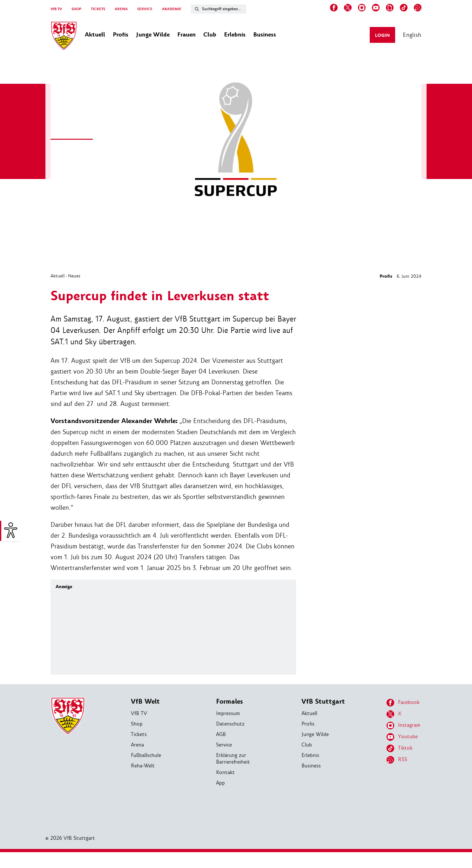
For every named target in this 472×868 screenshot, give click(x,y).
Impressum (228, 713)
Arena (137, 745)
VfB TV (56, 9)
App (220, 783)
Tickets (139, 734)
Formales (229, 702)
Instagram (403, 726)
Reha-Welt (143, 766)
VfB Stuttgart (323, 702)
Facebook (403, 703)
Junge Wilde (315, 734)
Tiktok (400, 748)
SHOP (76, 9)
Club (307, 745)
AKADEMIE (172, 9)
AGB (221, 734)
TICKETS (98, 9)
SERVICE (145, 9)
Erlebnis (310, 755)
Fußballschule (146, 755)
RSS (397, 760)
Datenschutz (230, 724)
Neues (74, 276)
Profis (386, 276)
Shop (137, 724)
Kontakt (225, 772)
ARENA (121, 9)
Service (224, 745)
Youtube (402, 737)
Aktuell (58, 276)
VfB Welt (145, 702)
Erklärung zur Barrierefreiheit (233, 759)
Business (311, 766)
